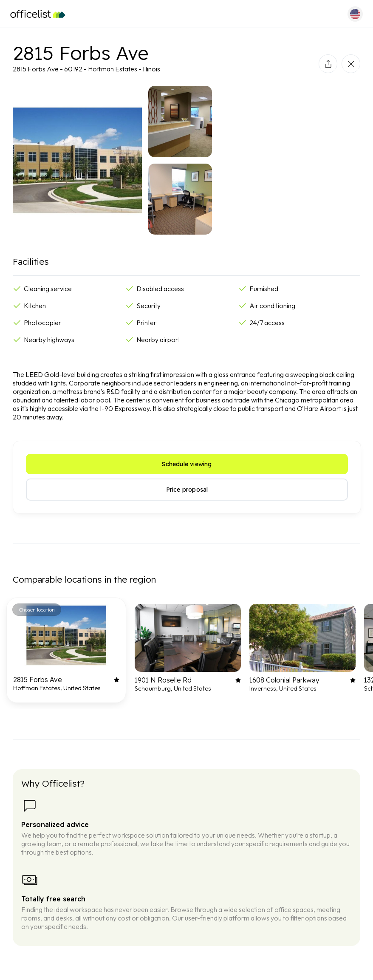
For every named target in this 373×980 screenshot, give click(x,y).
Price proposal (187, 490)
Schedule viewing (187, 464)
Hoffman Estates (113, 69)
